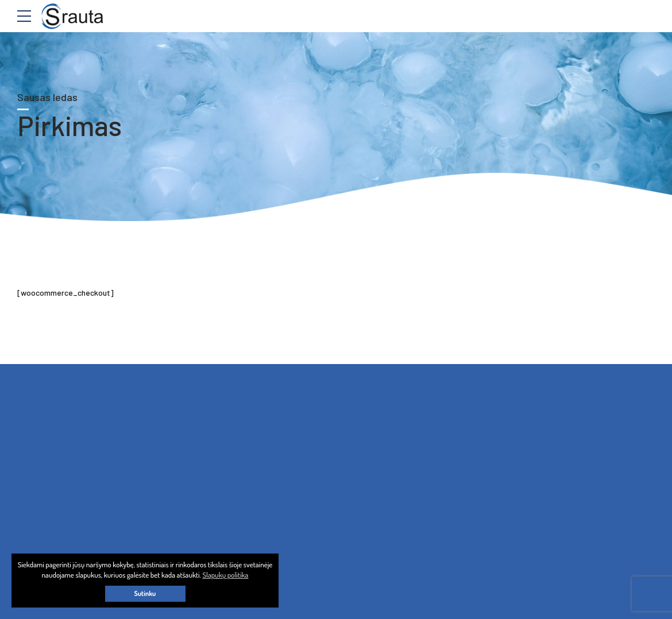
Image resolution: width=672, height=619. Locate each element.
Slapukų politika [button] (226, 575)
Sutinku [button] (145, 593)
